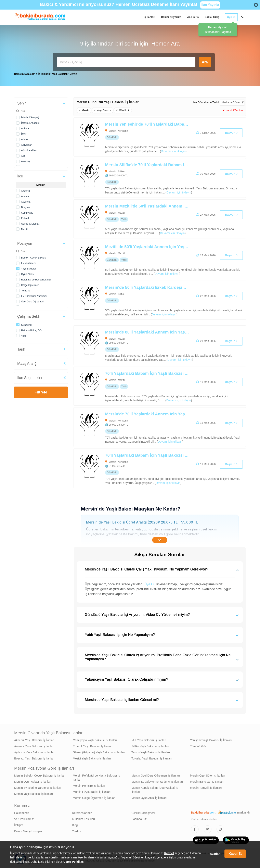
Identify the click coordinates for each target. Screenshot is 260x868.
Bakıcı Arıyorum (171, 17)
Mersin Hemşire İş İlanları (89, 785)
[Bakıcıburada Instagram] (220, 828)
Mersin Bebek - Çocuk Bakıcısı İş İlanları (40, 775)
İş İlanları (149, 17)
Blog (75, 824)
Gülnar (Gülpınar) (31, 223)
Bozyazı (25, 206)
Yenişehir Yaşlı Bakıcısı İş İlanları (211, 739)
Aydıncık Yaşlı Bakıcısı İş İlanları (35, 751)
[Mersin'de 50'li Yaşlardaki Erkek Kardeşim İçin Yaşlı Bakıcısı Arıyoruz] (143, 299)
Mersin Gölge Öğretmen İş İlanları (94, 797)
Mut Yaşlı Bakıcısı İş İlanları (149, 739)
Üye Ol (231, 17)
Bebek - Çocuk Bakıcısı (34, 257)
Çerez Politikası (74, 862)
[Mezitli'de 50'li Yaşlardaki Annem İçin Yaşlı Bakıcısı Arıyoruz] (143, 259)
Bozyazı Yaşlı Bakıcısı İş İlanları (34, 757)
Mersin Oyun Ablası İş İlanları (33, 781)
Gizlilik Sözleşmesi (143, 812)
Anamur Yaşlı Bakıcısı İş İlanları (34, 745)
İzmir (24, 133)
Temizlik (25, 290)
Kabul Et (235, 854)
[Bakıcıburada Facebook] (195, 828)
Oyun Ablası (28, 273)
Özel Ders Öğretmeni (33, 301)
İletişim (19, 824)
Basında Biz (139, 818)
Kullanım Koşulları (84, 818)
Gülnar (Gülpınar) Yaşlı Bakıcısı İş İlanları (99, 751)
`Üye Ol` (149, 583)
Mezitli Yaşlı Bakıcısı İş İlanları (92, 757)
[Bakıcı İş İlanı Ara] (126, 62)
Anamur (25, 195)
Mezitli (25, 228)
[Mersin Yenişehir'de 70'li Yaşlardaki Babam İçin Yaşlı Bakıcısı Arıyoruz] (143, 136)
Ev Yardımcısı (29, 262)
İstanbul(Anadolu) (31, 122)
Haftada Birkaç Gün (32, 329)
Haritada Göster (233, 101)
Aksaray (25, 160)
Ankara (25, 127)
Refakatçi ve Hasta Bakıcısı (36, 279)
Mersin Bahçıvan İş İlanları (207, 781)
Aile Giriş (193, 17)
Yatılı (24, 335)
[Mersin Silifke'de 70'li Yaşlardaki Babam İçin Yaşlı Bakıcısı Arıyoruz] (143, 177)
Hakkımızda (22, 812)
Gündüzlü (26, 324)
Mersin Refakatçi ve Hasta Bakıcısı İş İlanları (96, 777)
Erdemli (25, 217)
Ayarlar (215, 854)
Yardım (77, 830)
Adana (25, 138)
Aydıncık (26, 201)
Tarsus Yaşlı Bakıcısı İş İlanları (151, 751)
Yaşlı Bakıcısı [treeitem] (59, 73)
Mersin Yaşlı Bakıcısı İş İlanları (34, 793)
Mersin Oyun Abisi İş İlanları (149, 797)
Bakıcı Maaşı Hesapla (28, 830)
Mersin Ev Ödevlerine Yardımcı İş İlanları (157, 781)
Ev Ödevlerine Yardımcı (34, 295)
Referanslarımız (82, 812)
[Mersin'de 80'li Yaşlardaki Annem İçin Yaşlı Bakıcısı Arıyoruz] (143, 344)
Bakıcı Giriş (212, 17)
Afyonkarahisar (29, 149)
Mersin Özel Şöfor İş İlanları (208, 775)
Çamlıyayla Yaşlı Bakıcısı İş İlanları (95, 739)
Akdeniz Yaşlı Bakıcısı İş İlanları (34, 739)
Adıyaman (27, 144)
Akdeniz (25, 190)
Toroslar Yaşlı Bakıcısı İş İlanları (152, 757)
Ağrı (23, 155)
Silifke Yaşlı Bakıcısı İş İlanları (150, 745)
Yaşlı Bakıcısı (28, 268)
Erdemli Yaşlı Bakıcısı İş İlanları (93, 745)
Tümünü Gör (198, 745)
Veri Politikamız (24, 818)
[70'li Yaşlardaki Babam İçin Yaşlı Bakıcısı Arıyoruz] (143, 385)
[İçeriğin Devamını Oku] (160, 539)
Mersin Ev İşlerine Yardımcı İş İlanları (38, 787)
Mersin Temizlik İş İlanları (206, 787)
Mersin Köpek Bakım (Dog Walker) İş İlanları (155, 789)
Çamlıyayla (27, 212)
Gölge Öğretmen (30, 284)
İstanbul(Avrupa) (30, 116)
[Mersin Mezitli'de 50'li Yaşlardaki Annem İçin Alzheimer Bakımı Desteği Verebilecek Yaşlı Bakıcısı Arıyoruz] (143, 218)
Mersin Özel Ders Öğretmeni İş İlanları (156, 775)
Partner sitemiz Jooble (204, 818)
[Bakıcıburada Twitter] (208, 828)
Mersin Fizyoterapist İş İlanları (92, 791)
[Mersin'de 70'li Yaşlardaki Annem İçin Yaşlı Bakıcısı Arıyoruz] (143, 426)
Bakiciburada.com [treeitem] (25, 73)
